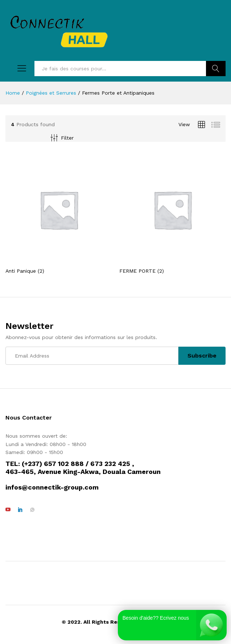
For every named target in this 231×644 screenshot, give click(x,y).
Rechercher (216, 69)
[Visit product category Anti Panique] (59, 215)
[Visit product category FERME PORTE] (173, 215)
